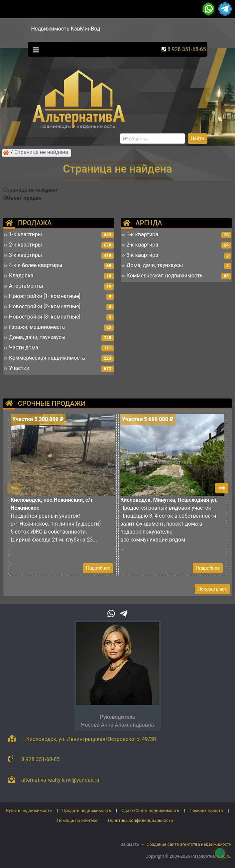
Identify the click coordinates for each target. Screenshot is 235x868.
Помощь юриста (206, 810)
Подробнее (98, 568)
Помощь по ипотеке (77, 820)
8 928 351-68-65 (187, 49)
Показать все (212, 589)
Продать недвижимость (87, 810)
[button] (222, 488)
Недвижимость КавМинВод (66, 29)
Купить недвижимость (29, 810)
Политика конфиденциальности (141, 820)
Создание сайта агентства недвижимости (189, 844)
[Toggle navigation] (34, 49)
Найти (198, 138)
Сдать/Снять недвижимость (150, 810)
